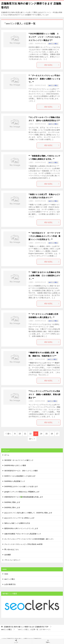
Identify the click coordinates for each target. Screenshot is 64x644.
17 (57, 434)
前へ (9, 434)
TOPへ (48, 641)
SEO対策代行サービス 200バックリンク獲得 (21, 471)
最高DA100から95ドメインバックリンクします (21, 528)
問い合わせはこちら (12, 549)
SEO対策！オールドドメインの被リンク (19, 460)
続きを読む (52, 65)
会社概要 (8, 555)
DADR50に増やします (12, 507)
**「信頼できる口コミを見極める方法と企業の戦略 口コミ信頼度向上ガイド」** (45, 276)
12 (30, 434)
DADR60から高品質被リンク (15, 481)
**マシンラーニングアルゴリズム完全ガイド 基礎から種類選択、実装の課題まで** (45, 394)
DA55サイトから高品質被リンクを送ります (20, 476)
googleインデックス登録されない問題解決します (22, 492)
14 (41, 434)
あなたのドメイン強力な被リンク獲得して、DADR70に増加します (28, 513)
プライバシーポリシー (12, 560)
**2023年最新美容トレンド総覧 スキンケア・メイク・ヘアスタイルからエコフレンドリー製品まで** (45, 37)
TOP (26, 627)
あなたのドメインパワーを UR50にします (19, 518)
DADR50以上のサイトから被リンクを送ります (21, 486)
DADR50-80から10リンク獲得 (15, 465)
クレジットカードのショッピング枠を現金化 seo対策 (23, 544)
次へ (31, 439)
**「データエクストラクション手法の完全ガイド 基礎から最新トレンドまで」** (45, 79)
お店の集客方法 (10, 584)
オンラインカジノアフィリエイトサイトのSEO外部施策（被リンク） (29, 539)
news (6, 574)
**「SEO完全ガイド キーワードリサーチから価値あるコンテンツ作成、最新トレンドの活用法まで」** (45, 236)
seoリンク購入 (53, 44)
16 (52, 434)
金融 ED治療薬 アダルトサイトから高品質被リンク (23, 534)
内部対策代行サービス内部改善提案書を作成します (24, 497)
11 (25, 434)
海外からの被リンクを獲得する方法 (17, 523)
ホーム (7, 455)
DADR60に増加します (12, 502)
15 (47, 434)
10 (20, 434)
